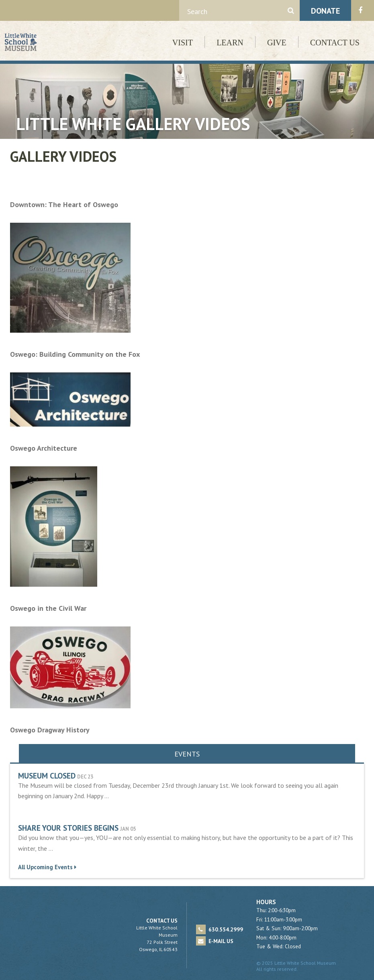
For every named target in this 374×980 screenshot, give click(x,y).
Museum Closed (47, 776)
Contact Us (335, 43)
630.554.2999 (220, 929)
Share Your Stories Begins (68, 828)
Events (187, 754)
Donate (325, 11)
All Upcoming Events (47, 867)
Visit (183, 43)
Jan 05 (128, 829)
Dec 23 (85, 777)
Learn (230, 43)
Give (277, 43)
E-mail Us (215, 941)
